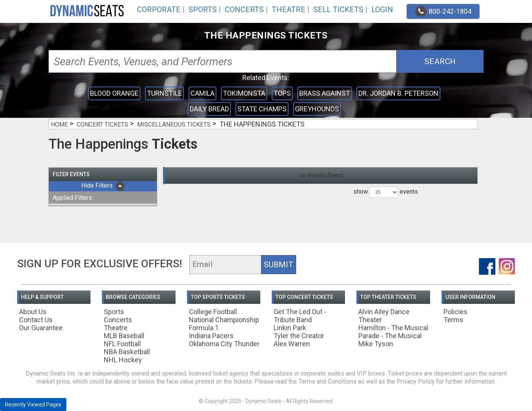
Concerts (244, 10)
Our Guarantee (41, 328)
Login (382, 10)
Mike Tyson (376, 344)
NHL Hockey (123, 360)
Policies (455, 312)
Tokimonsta (244, 93)
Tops (282, 93)
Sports (203, 10)
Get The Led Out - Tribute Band (300, 316)
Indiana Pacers (211, 336)
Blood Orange (114, 93)
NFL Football (122, 344)
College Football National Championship (224, 316)
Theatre (289, 10)
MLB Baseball (124, 336)
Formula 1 (204, 328)
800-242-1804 (443, 11)
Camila (202, 93)
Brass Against (325, 93)
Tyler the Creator (299, 336)
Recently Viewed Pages (33, 405)
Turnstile (164, 93)
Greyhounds (317, 109)
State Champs (262, 109)
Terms (453, 320)
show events (386, 192)
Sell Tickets (338, 10)
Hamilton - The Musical (393, 328)
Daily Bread (209, 109)
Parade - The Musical (390, 336)
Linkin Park (290, 328)
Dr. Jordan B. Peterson (398, 93)
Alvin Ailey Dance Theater (384, 316)
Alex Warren (292, 344)
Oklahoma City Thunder (224, 344)
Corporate (159, 10)
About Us (33, 312)
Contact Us (36, 320)
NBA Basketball (127, 352)
